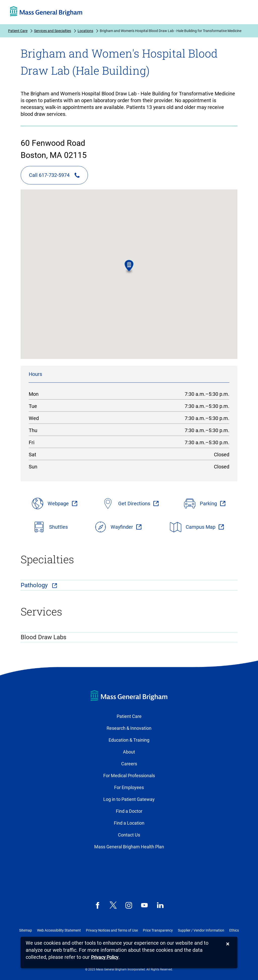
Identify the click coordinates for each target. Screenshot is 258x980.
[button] (129, 267)
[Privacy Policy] (105, 957)
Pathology (35, 585)
